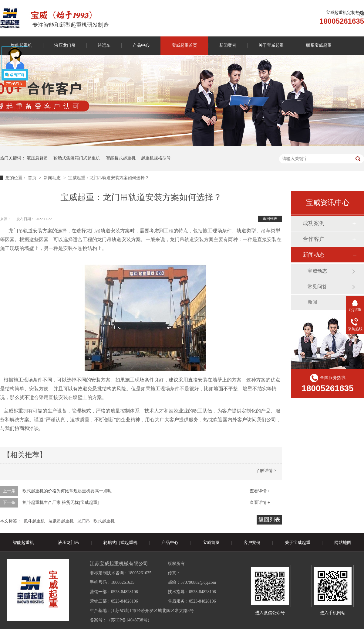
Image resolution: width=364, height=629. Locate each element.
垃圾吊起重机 (61, 521)
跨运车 (104, 45)
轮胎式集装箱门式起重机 (77, 158)
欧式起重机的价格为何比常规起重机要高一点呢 (67, 491)
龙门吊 (84, 521)
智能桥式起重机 (121, 158)
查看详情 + (260, 491)
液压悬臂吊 (37, 158)
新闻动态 (53, 178)
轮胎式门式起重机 (120, 543)
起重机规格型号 (156, 158)
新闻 (312, 302)
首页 (33, 178)
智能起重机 (23, 543)
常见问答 (317, 287)
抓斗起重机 (34, 521)
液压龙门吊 (65, 45)
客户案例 (252, 543)
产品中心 (141, 45)
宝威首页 (211, 543)
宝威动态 (317, 271)
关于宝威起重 (271, 45)
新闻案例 (228, 45)
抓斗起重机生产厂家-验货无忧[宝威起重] (61, 503)
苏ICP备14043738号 (129, 620)
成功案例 (314, 223)
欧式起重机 (104, 521)
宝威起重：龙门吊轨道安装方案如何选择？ (109, 178)
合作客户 (314, 239)
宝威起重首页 (184, 45)
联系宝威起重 (319, 45)
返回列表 (270, 219)
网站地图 (343, 543)
